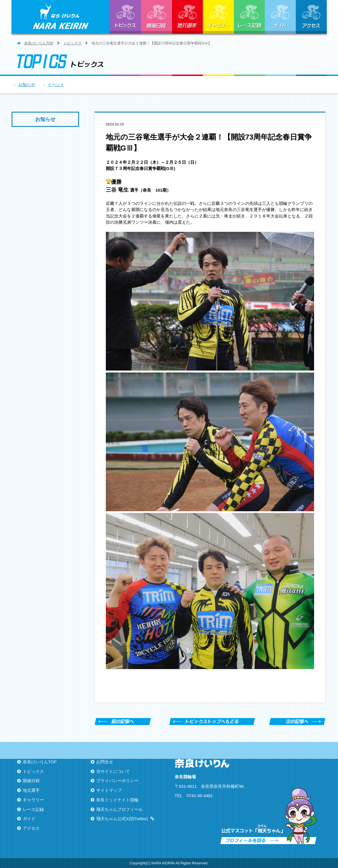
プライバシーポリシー (117, 781)
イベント (56, 85)
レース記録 (249, 17)
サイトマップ (109, 790)
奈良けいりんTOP (39, 43)
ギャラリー (218, 17)
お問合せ (105, 762)
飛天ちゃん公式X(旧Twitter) (122, 819)
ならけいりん (61, 17)
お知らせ (27, 85)
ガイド (280, 17)
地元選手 (187, 17)
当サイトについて (113, 771)
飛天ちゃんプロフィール (119, 809)
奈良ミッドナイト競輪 (117, 800)
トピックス (126, 17)
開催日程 (156, 17)
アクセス (311, 17)
